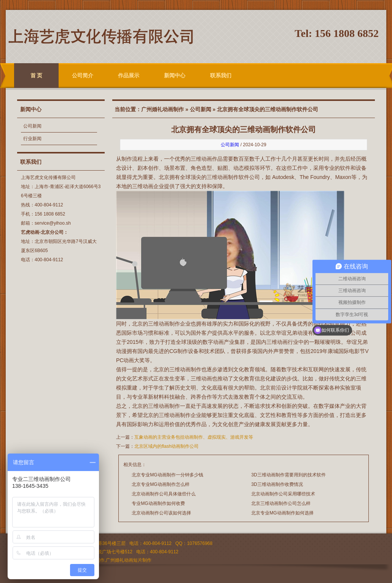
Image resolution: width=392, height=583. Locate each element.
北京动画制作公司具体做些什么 (164, 494)
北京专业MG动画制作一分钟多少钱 (167, 475)
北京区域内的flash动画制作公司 (167, 446)
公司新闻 (32, 126)
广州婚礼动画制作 (163, 109)
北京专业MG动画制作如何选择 (282, 513)
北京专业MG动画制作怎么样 (160, 484)
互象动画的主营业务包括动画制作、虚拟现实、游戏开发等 (194, 437)
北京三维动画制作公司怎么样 (281, 503)
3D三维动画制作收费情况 (277, 484)
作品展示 (129, 75)
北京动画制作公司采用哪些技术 (283, 494)
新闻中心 (175, 75)
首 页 (37, 75)
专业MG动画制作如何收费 (158, 503)
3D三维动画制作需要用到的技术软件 (288, 475)
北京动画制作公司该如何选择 (161, 513)
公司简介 (83, 75)
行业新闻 (32, 139)
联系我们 (221, 75)
